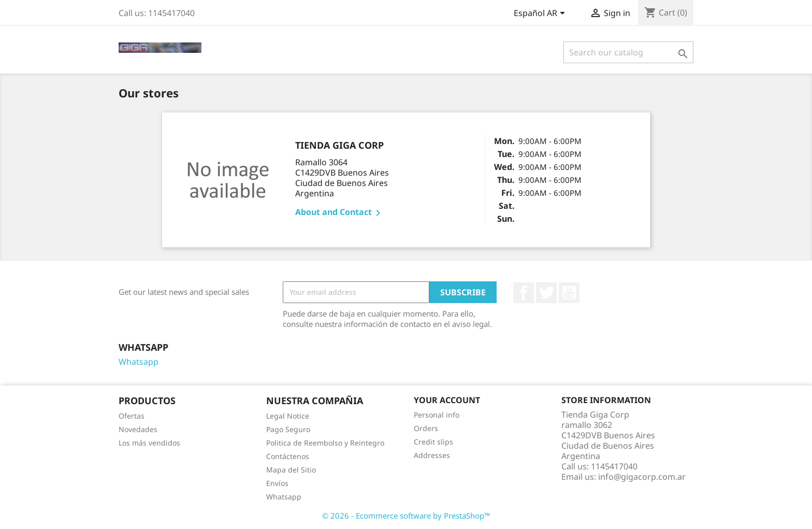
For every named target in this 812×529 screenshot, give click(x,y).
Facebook (524, 293)
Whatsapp (139, 362)
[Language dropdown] (541, 14)
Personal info (437, 415)
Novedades (138, 429)
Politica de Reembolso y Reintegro (325, 443)
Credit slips (433, 442)
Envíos (277, 483)
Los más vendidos (149, 443)
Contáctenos (288, 456)
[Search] (628, 52)
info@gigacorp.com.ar (642, 477)
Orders (426, 428)
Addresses (432, 455)
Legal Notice (288, 416)
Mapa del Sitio (291, 470)
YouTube (569, 293)
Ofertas (132, 416)
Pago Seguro (288, 429)
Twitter (546, 293)
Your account (447, 400)
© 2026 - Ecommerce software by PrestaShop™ (406, 516)
